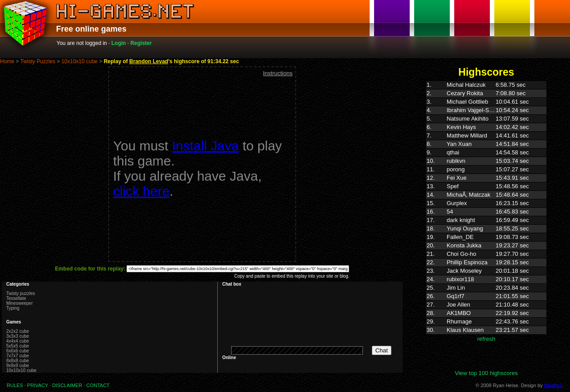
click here (141, 191)
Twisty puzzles (20, 293)
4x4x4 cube (18, 341)
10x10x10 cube (79, 61)
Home (7, 61)
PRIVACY (38, 385)
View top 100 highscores (486, 373)
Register (141, 43)
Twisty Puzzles (38, 61)
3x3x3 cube (18, 336)
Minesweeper (19, 303)
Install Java (205, 146)
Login (119, 43)
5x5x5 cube (18, 346)
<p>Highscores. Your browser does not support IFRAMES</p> (486, 225)
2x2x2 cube (18, 331)
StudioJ (553, 385)
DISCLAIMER (67, 385)
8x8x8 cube (18, 361)
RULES (15, 385)
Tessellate (16, 298)
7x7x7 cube (18, 356)
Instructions (277, 73)
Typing (13, 308)
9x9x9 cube (18, 366)
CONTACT (98, 385)
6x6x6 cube (18, 351)
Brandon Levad (149, 61)
